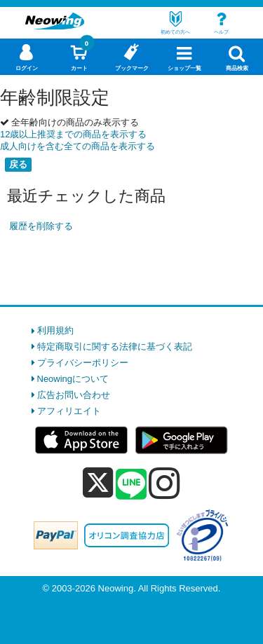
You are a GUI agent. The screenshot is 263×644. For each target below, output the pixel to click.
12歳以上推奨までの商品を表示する (73, 134)
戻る (18, 164)
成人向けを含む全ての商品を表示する (77, 146)
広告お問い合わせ (74, 395)
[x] (98, 483)
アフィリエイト (69, 411)
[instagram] (164, 483)
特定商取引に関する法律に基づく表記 (115, 347)
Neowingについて (73, 379)
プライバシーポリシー (83, 363)
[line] (131, 485)
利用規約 (55, 330)
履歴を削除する (41, 226)
